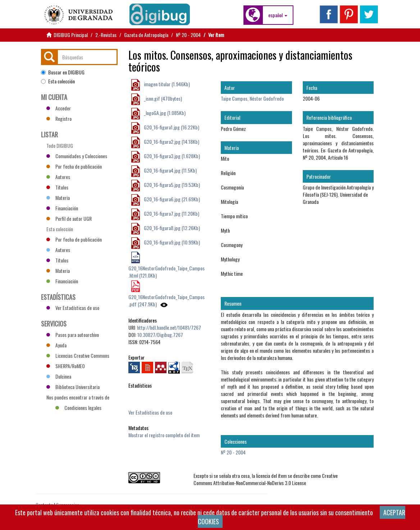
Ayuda (56, 345)
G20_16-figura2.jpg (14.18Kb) (171, 141)
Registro (59, 118)
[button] (278, 15)
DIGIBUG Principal (71, 35)
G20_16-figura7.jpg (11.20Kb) (171, 213)
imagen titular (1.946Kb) (166, 84)
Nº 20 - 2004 (188, 35)
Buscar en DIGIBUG (63, 72)
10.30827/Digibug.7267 (160, 335)
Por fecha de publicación (74, 166)
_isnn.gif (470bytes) (162, 98)
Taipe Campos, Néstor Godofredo (252, 98)
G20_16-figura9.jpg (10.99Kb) (171, 242)
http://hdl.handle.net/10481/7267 (169, 327)
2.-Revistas (106, 35)
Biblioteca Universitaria (73, 387)
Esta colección (58, 81)
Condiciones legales (78, 408)
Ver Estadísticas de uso (150, 412)
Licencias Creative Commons (78, 355)
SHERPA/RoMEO (66, 366)
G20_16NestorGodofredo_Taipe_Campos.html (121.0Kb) (166, 272)
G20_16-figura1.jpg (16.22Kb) (171, 127)
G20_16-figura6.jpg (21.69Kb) (171, 199)
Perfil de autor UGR (69, 218)
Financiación (62, 208)
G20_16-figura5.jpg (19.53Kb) (171, 185)
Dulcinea (59, 376)
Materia (58, 198)
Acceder (59, 108)
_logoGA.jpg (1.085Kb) (164, 113)
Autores (58, 177)
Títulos (57, 187)
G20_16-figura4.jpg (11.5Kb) (170, 170)
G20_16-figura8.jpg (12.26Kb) (171, 228)
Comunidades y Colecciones (77, 156)
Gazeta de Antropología (146, 35)
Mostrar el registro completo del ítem (164, 435)
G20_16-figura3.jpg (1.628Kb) (171, 156)
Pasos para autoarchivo (73, 335)
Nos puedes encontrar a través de (78, 398)
